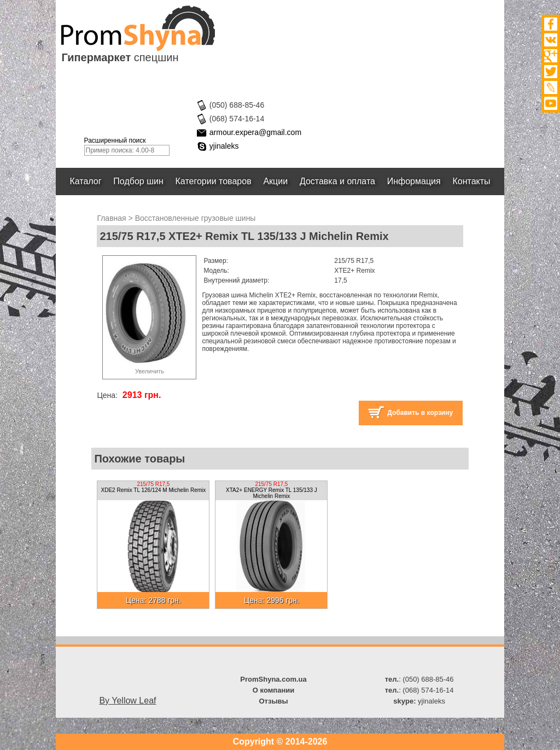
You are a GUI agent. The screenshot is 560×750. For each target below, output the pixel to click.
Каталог (86, 181)
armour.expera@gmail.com (255, 132)
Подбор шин (138, 181)
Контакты (472, 181)
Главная (111, 218)
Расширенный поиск (115, 140)
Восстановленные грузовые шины (196, 218)
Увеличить (150, 371)
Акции (276, 181)
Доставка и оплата (337, 181)
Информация (414, 181)
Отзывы (273, 701)
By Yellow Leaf (127, 701)
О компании (273, 690)
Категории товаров (214, 181)
